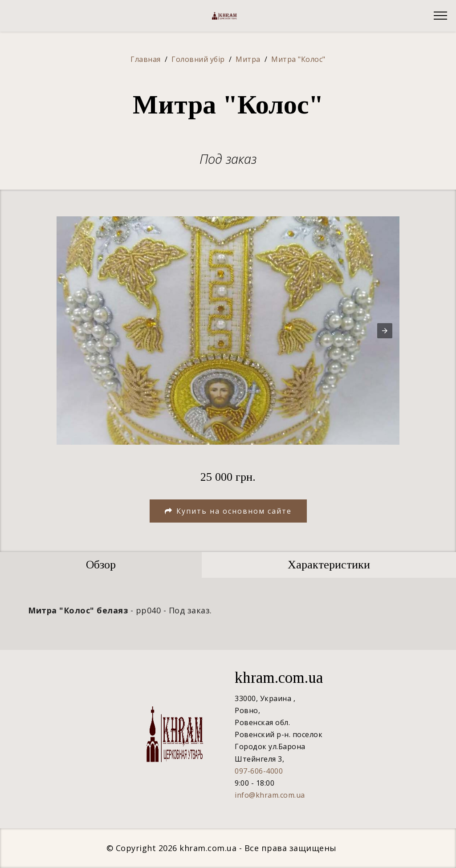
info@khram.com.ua (270, 795)
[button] (385, 331)
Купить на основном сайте (228, 511)
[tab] (101, 565)
